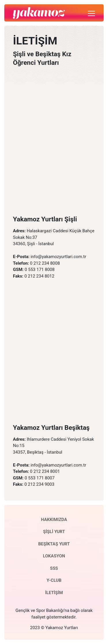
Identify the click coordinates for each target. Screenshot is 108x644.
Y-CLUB (54, 580)
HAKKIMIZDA (54, 520)
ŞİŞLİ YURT (54, 532)
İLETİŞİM (54, 593)
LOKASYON (54, 556)
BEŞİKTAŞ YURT (54, 544)
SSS (54, 568)
